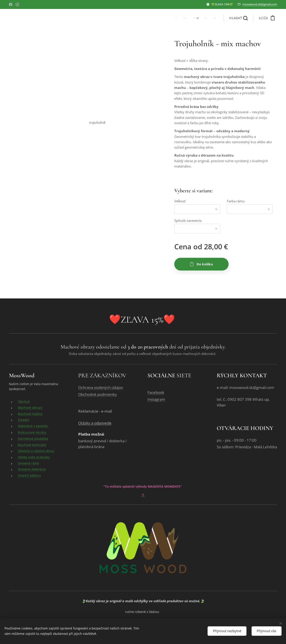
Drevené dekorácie (32, 469)
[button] (238, 18)
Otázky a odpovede (95, 423)
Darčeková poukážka (33, 439)
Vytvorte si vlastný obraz (36, 451)
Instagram (156, 399)
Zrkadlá (24, 420)
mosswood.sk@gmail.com (260, 4)
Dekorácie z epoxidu (33, 426)
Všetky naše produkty (34, 457)
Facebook (156, 392)
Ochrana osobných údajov (101, 387)
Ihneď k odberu (29, 475)
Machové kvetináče (32, 445)
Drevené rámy (28, 463)
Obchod (24, 402)
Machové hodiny (30, 414)
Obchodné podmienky (98, 394)
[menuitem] (186, 18)
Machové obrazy (30, 408)
